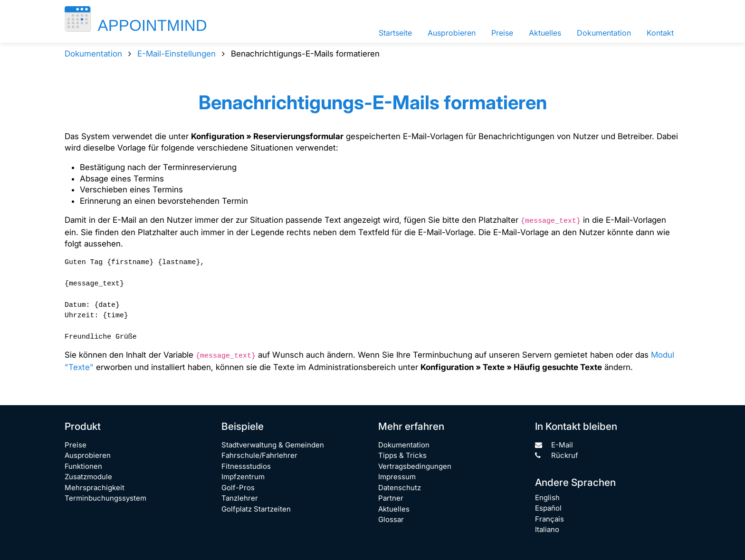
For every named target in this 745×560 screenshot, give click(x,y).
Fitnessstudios (246, 466)
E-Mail (554, 445)
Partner (391, 498)
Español (548, 508)
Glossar (391, 519)
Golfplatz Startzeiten (256, 509)
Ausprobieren (452, 33)
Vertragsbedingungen (415, 466)
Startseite (395, 33)
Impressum (397, 477)
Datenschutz (400, 488)
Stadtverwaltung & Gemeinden (273, 445)
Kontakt (660, 33)
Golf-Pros (238, 488)
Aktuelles (545, 33)
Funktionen (83, 466)
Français (549, 519)
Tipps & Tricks (402, 455)
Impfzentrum (243, 477)
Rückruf (557, 455)
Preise (502, 33)
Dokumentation (604, 33)
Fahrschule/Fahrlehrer (259, 455)
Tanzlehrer (240, 498)
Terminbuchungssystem (105, 498)
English (547, 498)
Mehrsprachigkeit (95, 488)
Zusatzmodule (88, 477)
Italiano (547, 529)
